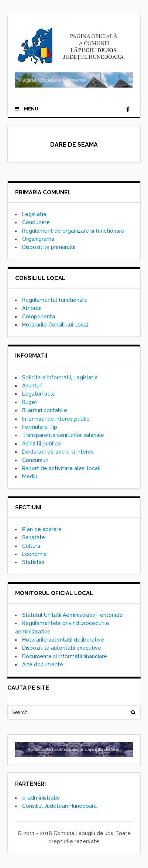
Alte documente (43, 664)
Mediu (30, 476)
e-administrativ (41, 798)
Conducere (36, 222)
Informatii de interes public (56, 419)
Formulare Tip (40, 427)
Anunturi (32, 386)
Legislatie (34, 214)
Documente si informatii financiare (65, 656)
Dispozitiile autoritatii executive (62, 648)
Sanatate (34, 537)
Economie (35, 554)
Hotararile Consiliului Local (55, 325)
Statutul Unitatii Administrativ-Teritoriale (72, 615)
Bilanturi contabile (45, 410)
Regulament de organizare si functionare (73, 231)
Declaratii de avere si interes (58, 452)
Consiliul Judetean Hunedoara (59, 806)
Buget (30, 402)
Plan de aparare (42, 529)
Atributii (32, 308)
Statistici (33, 562)
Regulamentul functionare (55, 300)
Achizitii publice (42, 444)
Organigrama (38, 239)
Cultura (31, 546)
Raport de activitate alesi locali (61, 468)
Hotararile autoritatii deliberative (63, 640)
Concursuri (35, 460)
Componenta (39, 317)
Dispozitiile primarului (49, 247)
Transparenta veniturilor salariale (63, 435)
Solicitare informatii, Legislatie (60, 377)
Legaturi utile (39, 394)
